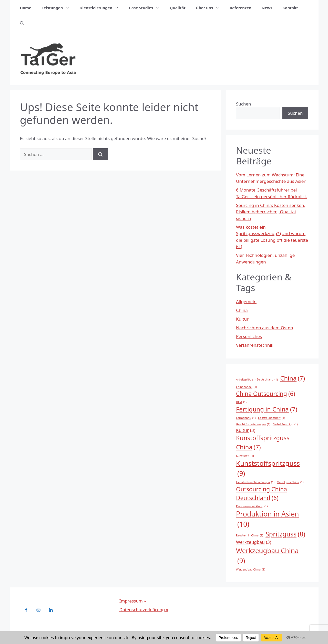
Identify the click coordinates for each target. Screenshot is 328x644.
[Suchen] (100, 154)
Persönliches (249, 336)
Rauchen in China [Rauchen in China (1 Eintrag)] (250, 535)
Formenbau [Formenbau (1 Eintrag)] (246, 418)
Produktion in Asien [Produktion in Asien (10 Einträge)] (268, 519)
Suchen (244, 104)
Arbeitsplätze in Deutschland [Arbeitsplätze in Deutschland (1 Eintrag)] (257, 379)
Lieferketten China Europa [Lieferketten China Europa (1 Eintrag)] (255, 482)
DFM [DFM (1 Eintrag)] (241, 402)
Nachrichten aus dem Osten (264, 328)
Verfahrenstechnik (255, 345)
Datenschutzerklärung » (144, 610)
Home (26, 8)
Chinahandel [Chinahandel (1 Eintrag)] (247, 387)
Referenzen (240, 8)
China (242, 310)
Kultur (242, 319)
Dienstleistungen (102, 8)
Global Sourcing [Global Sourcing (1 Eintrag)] (285, 424)
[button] (22, 23)
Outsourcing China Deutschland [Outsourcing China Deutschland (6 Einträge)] (262, 494)
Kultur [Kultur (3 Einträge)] (246, 430)
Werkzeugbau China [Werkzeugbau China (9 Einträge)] (267, 556)
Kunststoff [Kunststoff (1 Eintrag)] (245, 456)
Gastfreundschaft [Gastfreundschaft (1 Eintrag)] (271, 418)
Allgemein (246, 302)
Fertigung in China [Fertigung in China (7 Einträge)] (267, 409)
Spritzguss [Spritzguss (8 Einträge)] (285, 534)
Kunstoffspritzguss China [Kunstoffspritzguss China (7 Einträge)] (263, 443)
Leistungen (58, 8)
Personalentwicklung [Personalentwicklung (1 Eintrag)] (252, 506)
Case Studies (147, 8)
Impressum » (133, 601)
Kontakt (290, 8)
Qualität (178, 8)
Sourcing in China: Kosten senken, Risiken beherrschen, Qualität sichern (271, 212)
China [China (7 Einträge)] (293, 378)
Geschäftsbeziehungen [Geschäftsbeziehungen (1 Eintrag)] (253, 424)
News (267, 8)
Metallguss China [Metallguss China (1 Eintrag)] (290, 482)
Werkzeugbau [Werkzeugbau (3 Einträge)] (254, 542)
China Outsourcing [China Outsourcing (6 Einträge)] (266, 394)
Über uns (210, 8)
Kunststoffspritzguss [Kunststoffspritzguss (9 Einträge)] (268, 468)
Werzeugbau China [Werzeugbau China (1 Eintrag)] (251, 569)
